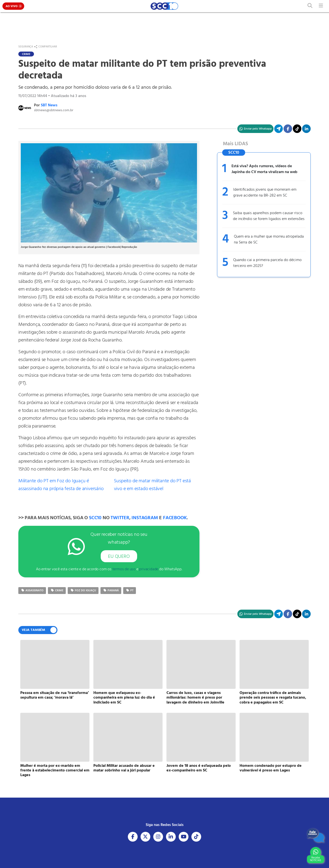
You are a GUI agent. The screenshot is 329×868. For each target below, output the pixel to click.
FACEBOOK (175, 518)
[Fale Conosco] (316, 835)
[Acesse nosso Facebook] (133, 837)
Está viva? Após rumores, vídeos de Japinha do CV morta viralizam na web (264, 169)
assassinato (32, 591)
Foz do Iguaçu (83, 591)
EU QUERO (119, 557)
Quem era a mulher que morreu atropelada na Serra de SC (269, 240)
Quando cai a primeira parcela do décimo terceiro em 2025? (267, 263)
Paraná (111, 591)
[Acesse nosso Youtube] (184, 837)
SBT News (49, 105)
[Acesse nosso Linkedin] (171, 837)
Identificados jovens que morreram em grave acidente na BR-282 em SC (265, 193)
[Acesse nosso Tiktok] (196, 837)
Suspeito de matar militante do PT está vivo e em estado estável (152, 485)
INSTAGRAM (145, 518)
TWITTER (120, 518)
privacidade (149, 569)
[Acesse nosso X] (145, 837)
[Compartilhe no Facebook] (288, 129)
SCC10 (95, 518)
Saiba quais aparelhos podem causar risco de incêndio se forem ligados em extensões (269, 216)
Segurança (26, 47)
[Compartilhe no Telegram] (279, 129)
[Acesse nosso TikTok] (297, 129)
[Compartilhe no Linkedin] (306, 129)
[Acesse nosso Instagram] (158, 837)
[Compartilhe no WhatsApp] (255, 129)
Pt (130, 591)
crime (57, 591)
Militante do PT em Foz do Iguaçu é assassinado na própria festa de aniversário (61, 485)
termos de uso (124, 569)
